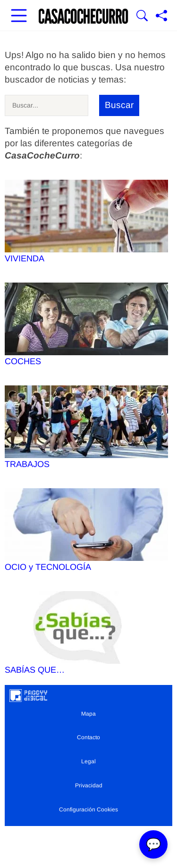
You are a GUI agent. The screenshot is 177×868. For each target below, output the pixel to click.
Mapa (88, 714)
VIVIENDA (86, 221)
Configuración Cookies (88, 810)
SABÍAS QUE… (86, 633)
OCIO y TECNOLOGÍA (86, 530)
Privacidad (89, 785)
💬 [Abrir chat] (153, 844)
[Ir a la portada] (84, 17)
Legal (88, 761)
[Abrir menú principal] (19, 17)
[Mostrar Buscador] (142, 17)
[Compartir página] (161, 17)
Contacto (88, 737)
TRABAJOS (86, 427)
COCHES (86, 324)
